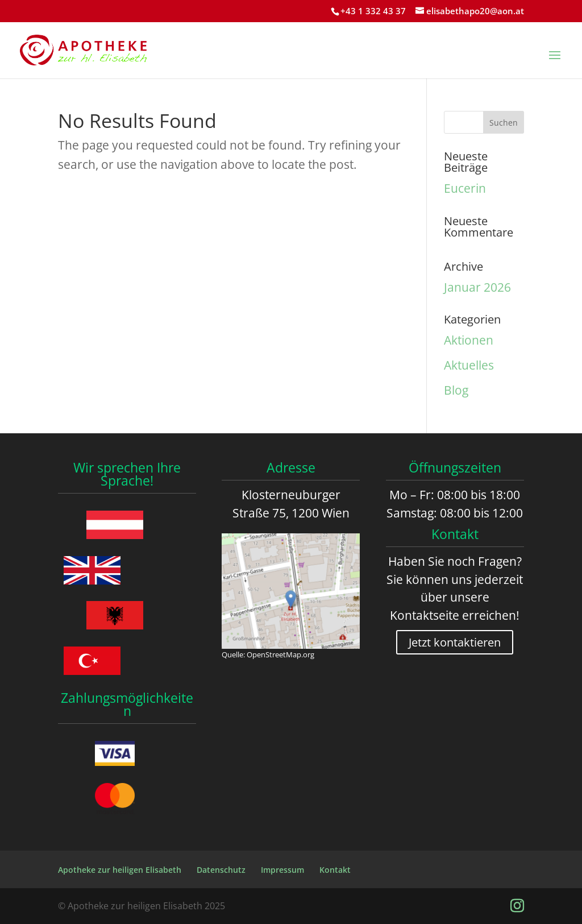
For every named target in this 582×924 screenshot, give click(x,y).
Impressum (282, 870)
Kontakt (335, 870)
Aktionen (469, 340)
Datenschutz (221, 870)
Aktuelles (469, 365)
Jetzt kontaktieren (455, 642)
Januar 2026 (477, 287)
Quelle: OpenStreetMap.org (268, 654)
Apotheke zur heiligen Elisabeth (120, 870)
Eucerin (465, 188)
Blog (456, 390)
